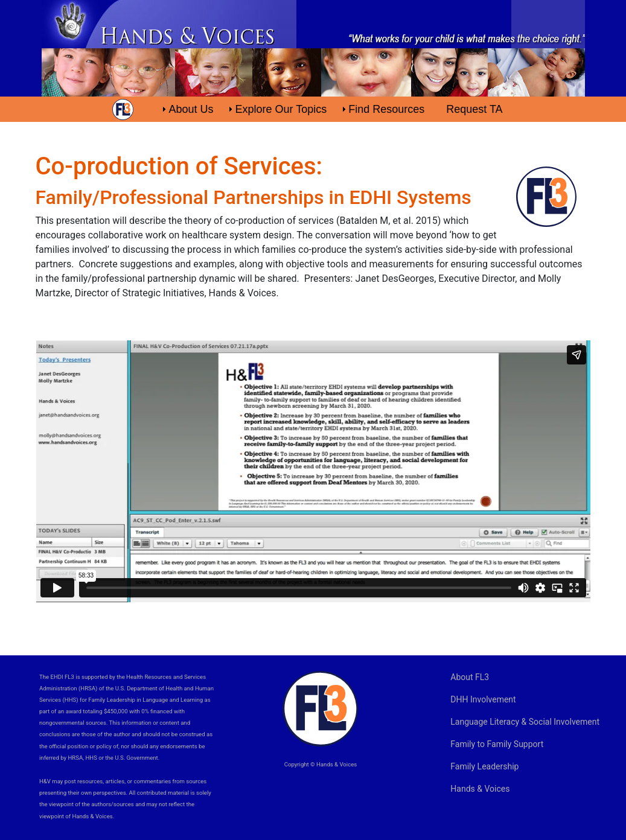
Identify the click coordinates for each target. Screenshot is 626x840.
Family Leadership (484, 766)
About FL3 (470, 677)
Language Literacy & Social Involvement (525, 722)
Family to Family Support (497, 744)
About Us (191, 109)
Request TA (474, 109)
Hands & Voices (480, 789)
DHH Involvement (483, 699)
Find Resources (386, 109)
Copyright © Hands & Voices (321, 764)
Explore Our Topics (281, 109)
